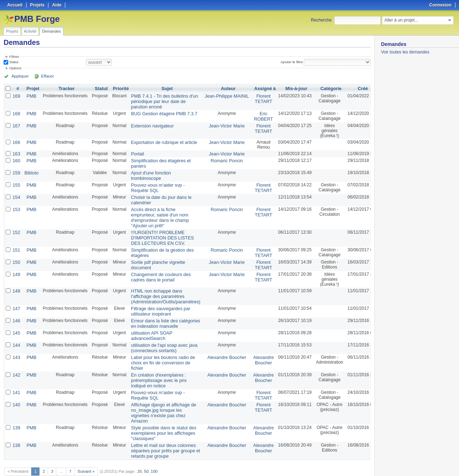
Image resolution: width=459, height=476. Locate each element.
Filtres (14, 57)
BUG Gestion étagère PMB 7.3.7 (161, 112)
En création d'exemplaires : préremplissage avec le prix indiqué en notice (156, 366)
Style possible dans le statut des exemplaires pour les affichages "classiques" (160, 415)
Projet (32, 89)
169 (16, 96)
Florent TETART (255, 98)
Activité (30, 31)
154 (16, 193)
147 (16, 298)
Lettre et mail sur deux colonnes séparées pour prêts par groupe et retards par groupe (162, 432)
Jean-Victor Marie (220, 124)
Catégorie (321, 89)
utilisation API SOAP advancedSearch (149, 324)
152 (16, 226)
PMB (30, 96)
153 (16, 204)
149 (16, 265)
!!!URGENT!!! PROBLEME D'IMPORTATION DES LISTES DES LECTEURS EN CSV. (159, 231)
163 (16, 152)
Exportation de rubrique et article (160, 140)
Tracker (65, 89)
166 (16, 140)
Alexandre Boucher (220, 344)
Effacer (43, 76)
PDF (367, 462)
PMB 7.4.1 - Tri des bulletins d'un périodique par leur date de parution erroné (161, 101)
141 (16, 377)
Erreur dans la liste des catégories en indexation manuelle (162, 312)
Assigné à (256, 89)
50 (145, 452)
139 (16, 410)
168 (16, 112)
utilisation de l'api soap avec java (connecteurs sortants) (161, 335)
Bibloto (31, 170)
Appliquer (19, 76)
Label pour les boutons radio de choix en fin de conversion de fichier (160, 349)
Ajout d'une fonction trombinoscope (148, 172)
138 (16, 427)
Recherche (321, 20)
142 (16, 361)
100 (153, 452)
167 (16, 124)
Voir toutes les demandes (405, 52)
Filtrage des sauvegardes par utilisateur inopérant (157, 301)
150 (16, 254)
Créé (353, 89)
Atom (344, 462)
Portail (136, 152)
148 (16, 282)
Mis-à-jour (287, 89)
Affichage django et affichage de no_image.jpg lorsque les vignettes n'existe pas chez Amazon (160, 396)
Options (15, 68)
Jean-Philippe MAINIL (220, 96)
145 (16, 321)
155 (16, 181)
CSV (356, 462)
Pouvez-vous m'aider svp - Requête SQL (155, 184)
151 (16, 242)
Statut (13, 62)
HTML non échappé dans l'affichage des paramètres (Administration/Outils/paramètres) (162, 287)
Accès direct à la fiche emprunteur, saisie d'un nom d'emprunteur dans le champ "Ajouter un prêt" (157, 212)
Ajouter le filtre (293, 62)
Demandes (51, 31)
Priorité (119, 89)
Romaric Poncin (220, 158)
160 (16, 158)
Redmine (211, 472)
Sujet (164, 89)
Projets (12, 31)
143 (16, 344)
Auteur (221, 89)
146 (16, 310)
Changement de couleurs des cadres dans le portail (158, 268)
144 (16, 333)
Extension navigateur (150, 124)
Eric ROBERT (255, 115)
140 (16, 389)
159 (16, 170)
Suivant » (86, 452)
